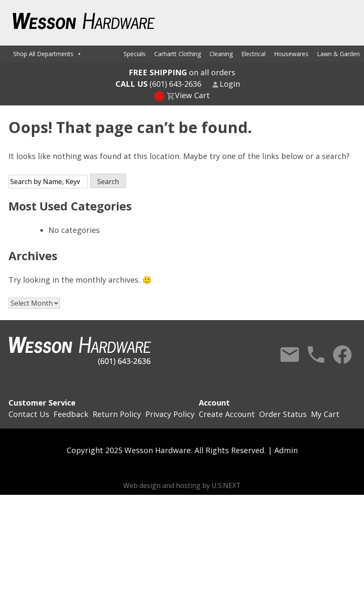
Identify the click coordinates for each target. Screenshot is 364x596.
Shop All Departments (48, 54)
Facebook (342, 355)
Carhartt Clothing (178, 54)
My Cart (325, 414)
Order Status (283, 414)
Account (214, 403)
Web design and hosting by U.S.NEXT (182, 485)
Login (230, 84)
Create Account (227, 414)
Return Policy (117, 414)
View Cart (192, 95)
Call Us (316, 355)
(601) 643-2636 (158, 84)
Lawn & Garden (338, 54)
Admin (286, 450)
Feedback (71, 414)
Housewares (291, 54)
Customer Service (42, 403)
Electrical (253, 54)
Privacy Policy (170, 414)
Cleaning (221, 54)
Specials (135, 54)
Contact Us (290, 355)
